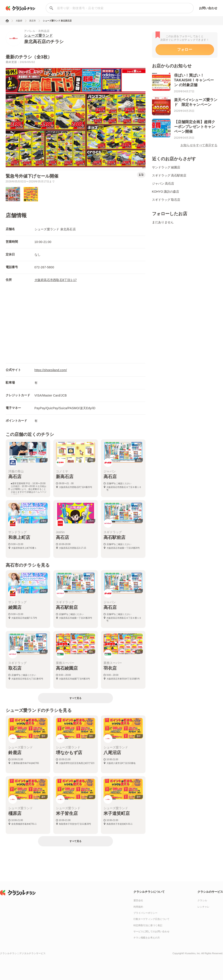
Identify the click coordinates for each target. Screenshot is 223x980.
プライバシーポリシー (145, 913)
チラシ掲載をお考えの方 (147, 938)
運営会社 (138, 900)
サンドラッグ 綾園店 (166, 167)
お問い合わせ (208, 8)
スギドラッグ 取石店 (166, 200)
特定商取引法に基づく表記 (148, 925)
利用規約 (138, 907)
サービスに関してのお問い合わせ (151, 931)
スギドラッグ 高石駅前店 (169, 175)
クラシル (202, 900)
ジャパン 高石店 (163, 183)
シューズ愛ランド (38, 36)
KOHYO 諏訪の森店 (166, 192)
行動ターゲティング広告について (151, 919)
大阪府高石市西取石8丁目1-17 (56, 280)
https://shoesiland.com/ (51, 370)
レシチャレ (203, 907)
